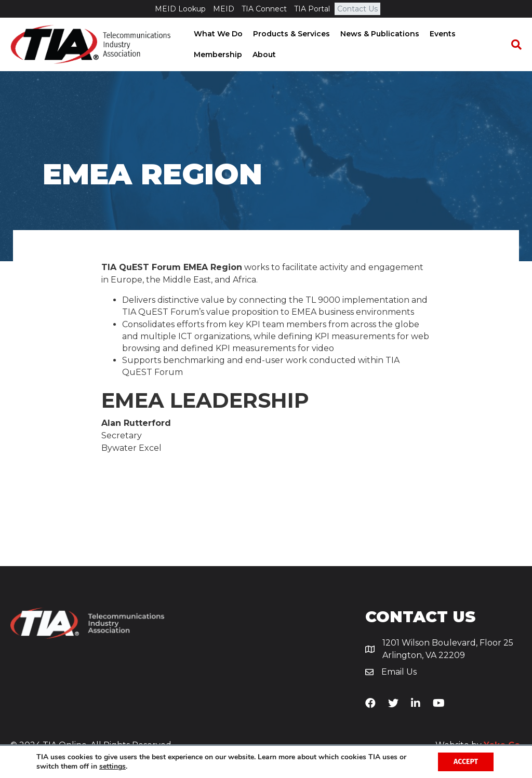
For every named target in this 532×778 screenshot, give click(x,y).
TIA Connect (264, 9)
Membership (217, 55)
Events (442, 34)
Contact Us (357, 9)
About (263, 55)
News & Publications (379, 34)
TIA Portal (312, 9)
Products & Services (290, 34)
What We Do (217, 34)
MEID (224, 9)
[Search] (514, 45)
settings (112, 767)
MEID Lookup (180, 9)
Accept (466, 762)
